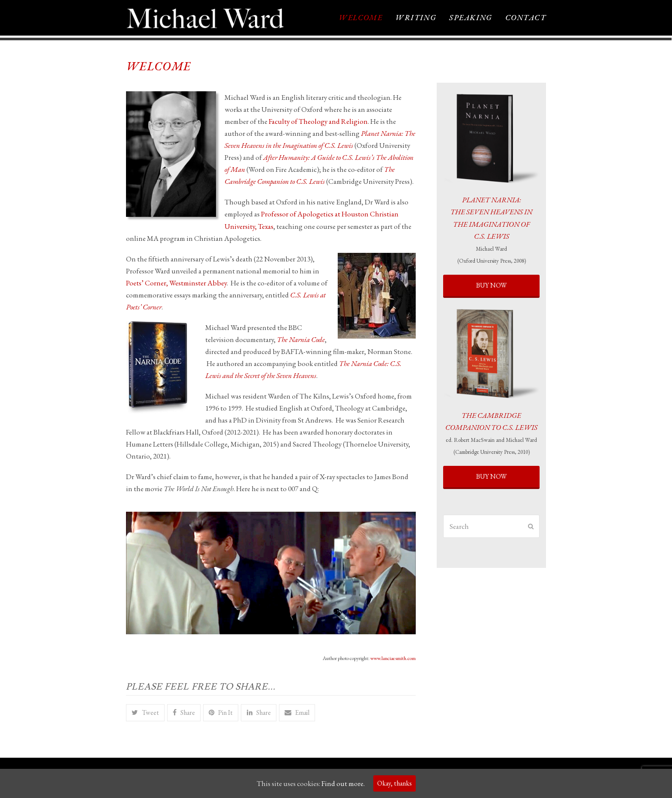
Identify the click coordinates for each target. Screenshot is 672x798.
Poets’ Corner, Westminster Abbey (176, 284)
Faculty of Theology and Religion (318, 123)
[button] (145, 714)
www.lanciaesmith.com (393, 659)
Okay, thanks (394, 783)
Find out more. (343, 783)
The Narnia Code (301, 340)
